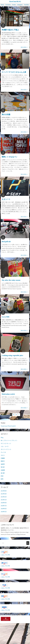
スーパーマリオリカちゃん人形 (14, 72)
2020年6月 (4, 509)
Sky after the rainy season (11, 280)
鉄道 (2, 476)
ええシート (6, 199)
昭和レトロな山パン (10, 157)
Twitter (14, 5)
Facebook (8, 5)
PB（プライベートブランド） (9, 440)
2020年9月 (4, 503)
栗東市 (3, 461)
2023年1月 (4, 500)
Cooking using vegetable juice (12, 355)
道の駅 (3, 473)
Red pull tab (6, 242)
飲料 (2, 479)
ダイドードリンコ (25, 297)
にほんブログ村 (5, 555)
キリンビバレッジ (6, 443)
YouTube (26, 5)
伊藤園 (27, 336)
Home (2, 5)
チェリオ (26, 261)
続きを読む (24, 47)
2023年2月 (4, 497)
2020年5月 (4, 512)
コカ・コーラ (26, 222)
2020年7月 (4, 506)
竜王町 (3, 467)
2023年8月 (4, 491)
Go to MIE (6, 317)
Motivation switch (8, 394)
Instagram (20, 5)
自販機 (3, 470)
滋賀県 (3, 464)
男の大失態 (6, 115)
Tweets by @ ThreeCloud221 (8, 426)
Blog (27, 10)
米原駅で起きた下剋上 (10, 30)
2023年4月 (4, 494)
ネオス (27, 375)
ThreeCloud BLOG (15, 2)
